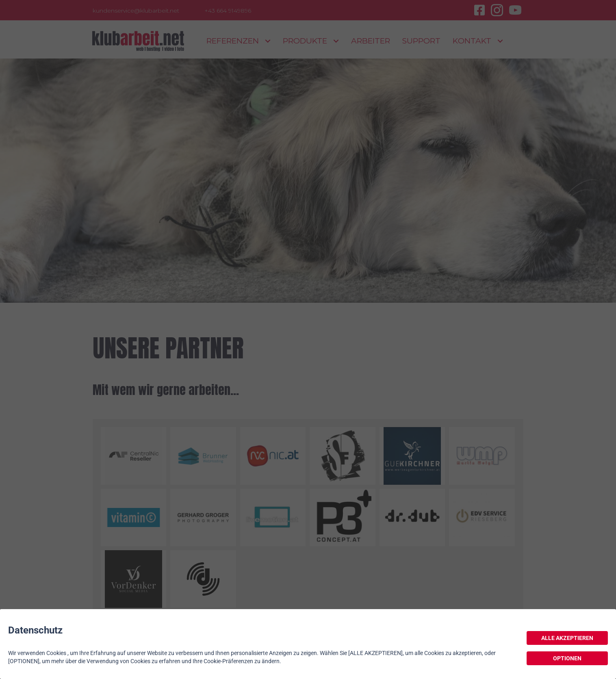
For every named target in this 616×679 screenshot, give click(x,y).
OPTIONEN (567, 658)
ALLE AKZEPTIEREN (567, 638)
